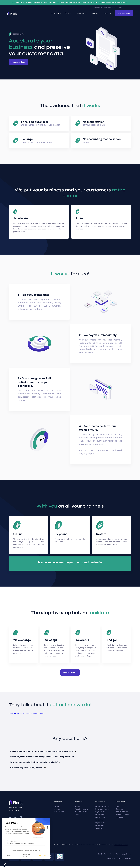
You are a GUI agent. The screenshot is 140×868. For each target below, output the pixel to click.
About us (108, 13)
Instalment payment (103, 806)
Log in (120, 7)
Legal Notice (127, 854)
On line (57, 806)
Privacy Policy (115, 854)
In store (57, 809)
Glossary (99, 828)
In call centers (59, 812)
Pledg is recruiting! (82, 809)
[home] (13, 14)
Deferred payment (102, 809)
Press (77, 814)
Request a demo (124, 13)
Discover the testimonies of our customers (27, 713)
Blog (118, 806)
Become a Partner (81, 812)
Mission (78, 806)
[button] (129, 7)
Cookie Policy (103, 854)
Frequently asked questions (105, 7)
